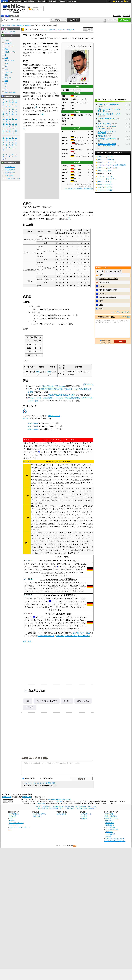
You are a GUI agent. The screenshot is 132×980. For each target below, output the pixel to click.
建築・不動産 (9, 61)
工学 (6, 58)
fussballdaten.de (46, 429)
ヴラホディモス (56, 474)
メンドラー (73, 497)
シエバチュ (74, 455)
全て (4, 38)
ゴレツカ (70, 474)
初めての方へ (117, 16)
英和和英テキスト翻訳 (35, 758)
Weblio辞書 (41, 803)
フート (75, 538)
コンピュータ (9, 46)
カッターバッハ (59, 483)
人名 (6, 87)
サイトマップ (13, 825)
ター (58, 521)
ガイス (73, 598)
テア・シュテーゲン (60, 471)
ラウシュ (44, 468)
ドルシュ (48, 480)
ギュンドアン (68, 626)
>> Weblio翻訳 (125, 317)
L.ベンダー (73, 465)
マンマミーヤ (104, 282)
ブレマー (88, 544)
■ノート (77, 189)
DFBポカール (45, 71)
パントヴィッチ (83, 452)
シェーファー (62, 446)
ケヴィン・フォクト (105, 171)
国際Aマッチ (38, 337)
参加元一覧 (127, 16)
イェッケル (37, 443)
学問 (6, 64)
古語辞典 (62, 1)
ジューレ (61, 623)
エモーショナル (83, 701)
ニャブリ (59, 604)
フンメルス (81, 617)
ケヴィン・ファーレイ (106, 160)
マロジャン (64, 538)
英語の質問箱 (10, 173)
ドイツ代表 (27, 207)
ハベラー (48, 449)
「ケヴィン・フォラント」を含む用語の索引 (40, 783)
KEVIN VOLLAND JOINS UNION (61, 395)
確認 (101, 308)
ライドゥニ (60, 449)
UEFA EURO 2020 (39, 219)
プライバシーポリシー (16, 823)
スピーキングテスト (13, 178)
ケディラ (88, 443)
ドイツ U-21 (77, 178)
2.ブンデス (49, 238)
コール (38, 500)
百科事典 (28, 25)
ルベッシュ (57, 610)
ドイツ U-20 (77, 175)
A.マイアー (85, 480)
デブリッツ (38, 544)
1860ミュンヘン (78, 138)
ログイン (109, 1)
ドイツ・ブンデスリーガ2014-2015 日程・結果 (107, 145)
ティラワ (61, 465)
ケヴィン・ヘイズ (104, 182)
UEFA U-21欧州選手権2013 (50, 315)
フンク (38, 468)
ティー (64, 567)
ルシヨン (82, 449)
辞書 (4, 1)
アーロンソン (77, 443)
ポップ (56, 538)
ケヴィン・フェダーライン (108, 168)
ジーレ (65, 500)
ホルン (75, 471)
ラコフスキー (52, 518)
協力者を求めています (46, 636)
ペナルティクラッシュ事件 (47, 701)
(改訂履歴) (60, 801)
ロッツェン (84, 541)
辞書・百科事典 (17, 25)
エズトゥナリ (84, 500)
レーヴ (77, 629)
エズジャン (64, 524)
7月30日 (79, 99)
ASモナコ (39, 104)
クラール (27, 455)
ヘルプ (129, 1)
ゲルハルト (73, 518)
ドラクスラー (55, 497)
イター (86, 474)
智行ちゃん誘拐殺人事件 (108, 290)
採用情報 (84, 818)
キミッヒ (58, 500)
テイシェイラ (54, 468)
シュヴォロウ (52, 455)
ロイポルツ (71, 541)
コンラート (50, 509)
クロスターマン (76, 521)
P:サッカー (60, 636)
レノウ (28, 443)
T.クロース (84, 491)
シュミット (60, 535)
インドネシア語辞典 (112, 830)
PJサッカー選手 (71, 636)
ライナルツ (71, 491)
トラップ (80, 626)
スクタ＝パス (39, 494)
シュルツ (65, 598)
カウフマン (29, 446)
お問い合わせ (62, 814)
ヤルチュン (45, 474)
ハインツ (60, 452)
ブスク (51, 446)
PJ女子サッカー (84, 636)
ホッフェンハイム (79, 141)
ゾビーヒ (57, 583)
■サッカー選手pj (88, 189)
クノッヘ (70, 452)
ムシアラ (51, 623)
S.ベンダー (88, 465)
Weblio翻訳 (109, 821)
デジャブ (29, 707)
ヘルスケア (8, 72)
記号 (4, 159)
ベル (82, 512)
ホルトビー (49, 512)
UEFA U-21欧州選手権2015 (50, 318)
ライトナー (59, 601)
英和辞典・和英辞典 (112, 818)
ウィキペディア (32, 29)
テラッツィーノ (54, 494)
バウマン (73, 585)
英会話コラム (10, 167)
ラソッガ (51, 591)
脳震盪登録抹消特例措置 (108, 297)
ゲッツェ (44, 471)
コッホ (44, 629)
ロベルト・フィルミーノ (46, 85)
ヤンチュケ (37, 583)
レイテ (47, 443)
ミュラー (38, 506)
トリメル (34, 452)
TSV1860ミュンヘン (40, 65)
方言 (6, 89)
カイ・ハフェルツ (105, 124)
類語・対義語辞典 (15, 1)
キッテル (64, 497)
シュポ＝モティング (59, 491)
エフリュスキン (40, 465)
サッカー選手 (38, 50)
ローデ (32, 585)
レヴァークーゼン (30, 270)
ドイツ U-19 (77, 172)
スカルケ (71, 449)
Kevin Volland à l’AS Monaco (54, 386)
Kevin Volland (33, 423)
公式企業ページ (86, 814)
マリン (81, 465)
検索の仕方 (13, 816)
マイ (47, 483)
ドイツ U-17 (77, 166)
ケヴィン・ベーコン (105, 190)
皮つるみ (103, 294)
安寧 (28, 701)
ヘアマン (79, 588)
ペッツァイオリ (61, 575)
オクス (36, 524)
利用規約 (12, 821)
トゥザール (48, 452)
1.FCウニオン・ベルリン (83, 115)
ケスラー (85, 532)
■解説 (81, 189)
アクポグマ (49, 500)
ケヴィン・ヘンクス (105, 184)
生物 (6, 81)
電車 (6, 49)
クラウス (61, 607)
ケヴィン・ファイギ (105, 157)
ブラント (44, 477)
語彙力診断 (9, 176)
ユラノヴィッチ (35, 449)
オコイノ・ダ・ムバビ (61, 532)
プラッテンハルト (65, 564)
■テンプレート (69, 189)
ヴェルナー (35, 477)
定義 (101, 305)
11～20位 (109, 271)
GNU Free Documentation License (60, 800)
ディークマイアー (76, 509)
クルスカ (38, 488)
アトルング (88, 506)
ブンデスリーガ (49, 251)
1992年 (73, 99)
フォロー (67, 701)
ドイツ (76, 96)
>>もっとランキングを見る (120, 312)
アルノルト (31, 607)
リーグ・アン (49, 279)
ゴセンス (65, 443)
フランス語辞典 (110, 827)
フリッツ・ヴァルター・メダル (59, 462)
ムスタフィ (67, 583)
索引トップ (44, 30)
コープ (35, 598)
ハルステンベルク (57, 617)
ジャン (38, 474)
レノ (32, 570)
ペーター (42, 535)
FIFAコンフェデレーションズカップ (53, 324)
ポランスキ (54, 506)
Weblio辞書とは (14, 814)
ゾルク (55, 588)
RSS (75, 846)
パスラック (39, 480)
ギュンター (45, 598)
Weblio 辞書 (119, 1)
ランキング (62, 30)
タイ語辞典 (109, 832)
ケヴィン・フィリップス (107, 162)
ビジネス (8, 40)
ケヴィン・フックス (105, 176)
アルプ (34, 483)
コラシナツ (45, 588)
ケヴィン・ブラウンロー (107, 179)
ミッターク (38, 532)
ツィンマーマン (40, 497)
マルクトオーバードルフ (79, 102)
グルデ (66, 468)
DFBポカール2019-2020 (107, 139)
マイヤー (51, 607)
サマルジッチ (59, 485)
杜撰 (101, 301)
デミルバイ (48, 604)
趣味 (6, 75)
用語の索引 (53, 30)
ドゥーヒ (56, 443)
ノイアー (45, 506)
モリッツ (40, 591)
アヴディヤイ (53, 477)
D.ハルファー (52, 465)
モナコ (76, 153)
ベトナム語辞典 (110, 834)
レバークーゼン (78, 150)
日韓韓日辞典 (52, 1)
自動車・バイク (10, 52)
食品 (6, 84)
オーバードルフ (43, 553)
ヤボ (50, 471)
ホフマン (82, 471)
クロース (50, 620)
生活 (6, 69)
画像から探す (38, 816)
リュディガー (67, 588)
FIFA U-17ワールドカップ (49, 309)
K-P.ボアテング (59, 488)
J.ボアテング (60, 509)
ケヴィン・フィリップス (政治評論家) (112, 165)
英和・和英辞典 (29, 1)
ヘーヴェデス (40, 509)
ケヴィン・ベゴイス (105, 187)
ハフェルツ (75, 480)
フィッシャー (33, 458)
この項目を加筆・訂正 (81, 633)
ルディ (77, 583)
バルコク (72, 524)
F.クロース (74, 494)
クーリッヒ (86, 535)
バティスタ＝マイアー (74, 483)
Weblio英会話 (10, 170)
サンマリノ (35, 215)
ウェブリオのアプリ (40, 814)
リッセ (38, 512)
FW (72, 118)
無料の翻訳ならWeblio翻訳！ (37, 8)
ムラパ (77, 512)
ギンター (85, 497)
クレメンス (29, 591)
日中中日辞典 (41, 1)
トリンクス (60, 572)
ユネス (41, 607)
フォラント (80, 515)
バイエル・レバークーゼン (47, 93)
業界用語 (8, 43)
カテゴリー (70, 30)
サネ (47, 626)
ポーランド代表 (49, 212)
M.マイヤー (79, 474)
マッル (57, 570)
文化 (6, 66)
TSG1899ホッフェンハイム (33, 77)
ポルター (34, 588)
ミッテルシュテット (47, 524)
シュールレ (66, 512)
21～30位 (118, 271)
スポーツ (8, 78)
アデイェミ (39, 485)
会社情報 (84, 816)
